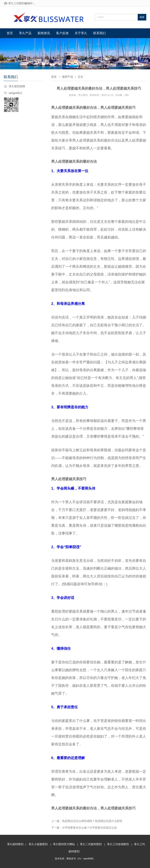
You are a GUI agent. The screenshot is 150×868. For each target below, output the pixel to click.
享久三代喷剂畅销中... (22, 3)
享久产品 (25, 33)
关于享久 (81, 33)
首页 (10, 33)
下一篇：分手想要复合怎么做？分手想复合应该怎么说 (84, 828)
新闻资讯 (44, 33)
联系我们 (99, 33)
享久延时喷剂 (15, 844)
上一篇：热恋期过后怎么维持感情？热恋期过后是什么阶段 (87, 821)
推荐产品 (68, 77)
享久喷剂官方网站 (64, 844)
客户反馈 (62, 33)
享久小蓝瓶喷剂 (38, 844)
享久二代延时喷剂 (91, 844)
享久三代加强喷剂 (118, 844)
